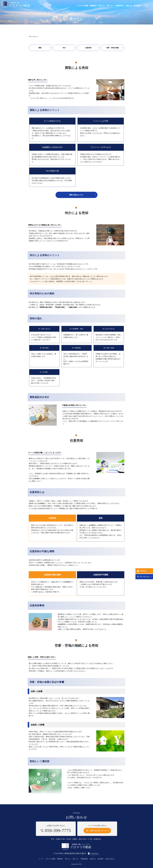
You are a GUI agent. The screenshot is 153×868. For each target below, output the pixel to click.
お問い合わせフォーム (98, 831)
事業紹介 (60, 859)
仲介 (64, 48)
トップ (41, 859)
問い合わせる (145, 442)
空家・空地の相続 (113, 48)
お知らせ (93, 859)
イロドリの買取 (50, 859)
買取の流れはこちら (76, 195)
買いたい (76, 859)
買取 (40, 48)
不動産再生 (84, 859)
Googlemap (95, 853)
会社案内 (101, 859)
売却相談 (143, 436)
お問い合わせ (110, 859)
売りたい (68, 859)
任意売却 (88, 48)
